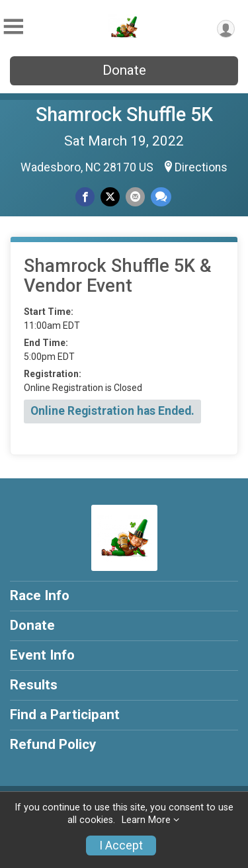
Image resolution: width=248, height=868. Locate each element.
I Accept (121, 846)
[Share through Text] (161, 197)
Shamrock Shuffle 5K (124, 114)
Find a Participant (65, 715)
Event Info (42, 655)
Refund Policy (53, 744)
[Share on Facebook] (85, 197)
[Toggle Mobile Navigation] (13, 27)
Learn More (146, 820)
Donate (124, 70)
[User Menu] (226, 29)
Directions (201, 167)
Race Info (40, 595)
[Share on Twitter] (110, 197)
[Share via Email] (135, 197)
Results (34, 685)
